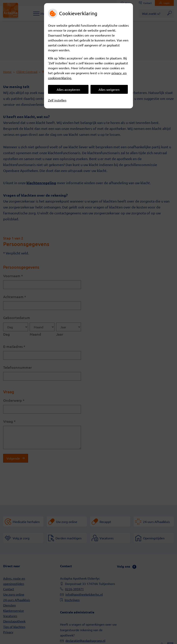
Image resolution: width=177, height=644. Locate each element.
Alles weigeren (109, 89)
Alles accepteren (68, 89)
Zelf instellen (57, 100)
